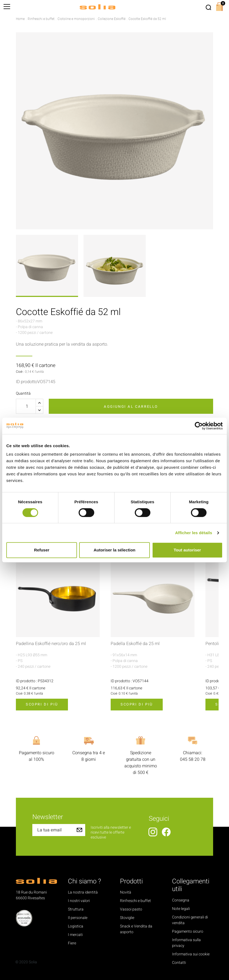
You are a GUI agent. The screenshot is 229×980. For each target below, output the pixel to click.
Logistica (76, 926)
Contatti (179, 963)
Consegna (181, 900)
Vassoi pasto (131, 909)
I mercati (75, 935)
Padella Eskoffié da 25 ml (135, 644)
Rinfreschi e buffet (135, 901)
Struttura (76, 909)
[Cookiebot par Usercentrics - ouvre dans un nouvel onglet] (199, 426)
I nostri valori (79, 901)
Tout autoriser (187, 550)
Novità (126, 892)
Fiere (72, 943)
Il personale (78, 918)
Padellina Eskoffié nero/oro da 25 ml (51, 644)
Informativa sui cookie (191, 954)
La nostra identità (83, 892)
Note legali (181, 909)
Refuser (42, 550)
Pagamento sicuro (188, 931)
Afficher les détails (194, 533)
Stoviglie (127, 918)
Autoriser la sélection (115, 550)
